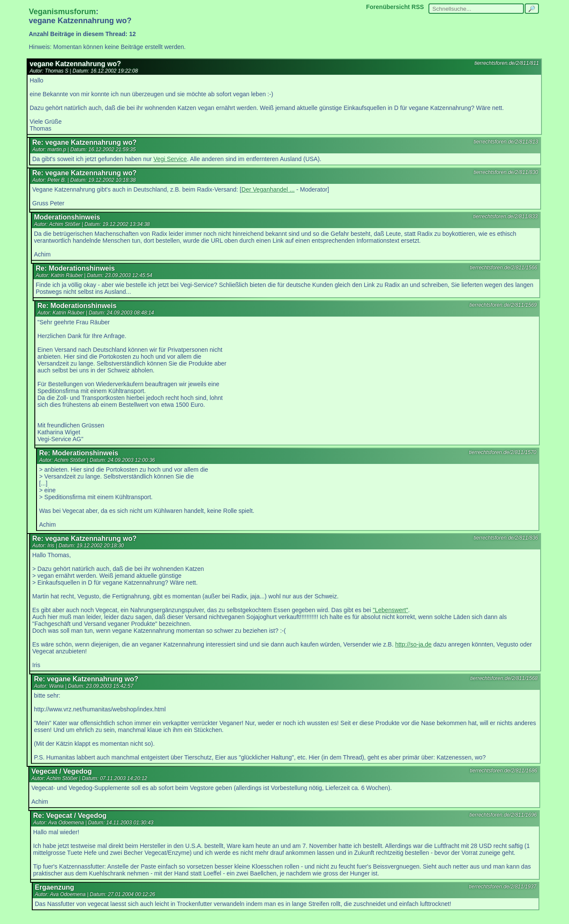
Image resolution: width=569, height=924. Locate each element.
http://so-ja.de (413, 644)
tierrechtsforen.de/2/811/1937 (503, 887)
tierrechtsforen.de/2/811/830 (506, 172)
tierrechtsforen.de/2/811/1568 (504, 678)
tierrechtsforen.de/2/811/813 (506, 142)
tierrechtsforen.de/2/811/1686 (503, 771)
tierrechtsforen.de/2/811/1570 (503, 452)
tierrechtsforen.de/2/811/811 (507, 63)
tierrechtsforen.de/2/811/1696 (503, 815)
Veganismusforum (62, 12)
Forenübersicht (388, 7)
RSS (418, 7)
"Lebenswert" (390, 610)
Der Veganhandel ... (268, 189)
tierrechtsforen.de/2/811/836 (506, 538)
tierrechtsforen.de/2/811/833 (505, 217)
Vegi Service (170, 159)
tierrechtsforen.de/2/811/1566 (503, 268)
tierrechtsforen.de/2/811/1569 (503, 305)
